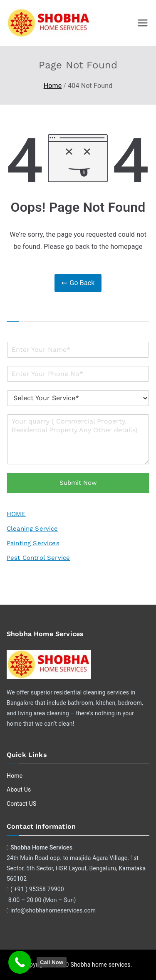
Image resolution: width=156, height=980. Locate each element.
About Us (19, 790)
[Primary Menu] (143, 23)
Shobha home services (100, 965)
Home (15, 776)
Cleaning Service (32, 529)
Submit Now (78, 483)
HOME (16, 514)
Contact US (21, 804)
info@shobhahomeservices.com (53, 910)
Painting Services (33, 543)
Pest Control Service (38, 558)
